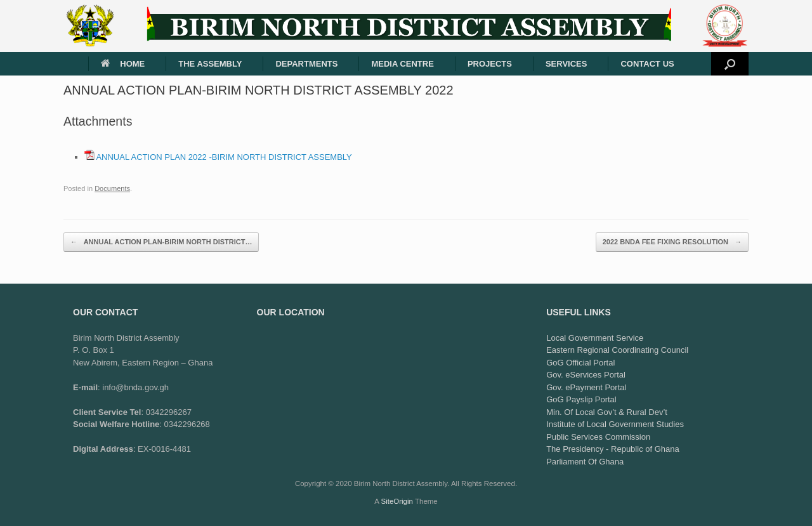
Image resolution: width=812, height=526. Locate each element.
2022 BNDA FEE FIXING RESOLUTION (672, 242)
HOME (123, 64)
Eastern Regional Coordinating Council (617, 350)
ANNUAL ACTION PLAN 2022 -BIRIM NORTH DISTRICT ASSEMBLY (224, 157)
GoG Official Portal (580, 363)
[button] (730, 64)
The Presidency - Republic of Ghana (613, 449)
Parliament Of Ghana (585, 462)
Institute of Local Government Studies (615, 424)
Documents (112, 188)
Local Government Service (595, 338)
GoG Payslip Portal (581, 399)
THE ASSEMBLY (210, 64)
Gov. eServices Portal (586, 375)
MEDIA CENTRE (402, 64)
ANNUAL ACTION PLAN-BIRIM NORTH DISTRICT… (161, 242)
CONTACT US (647, 64)
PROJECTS (490, 64)
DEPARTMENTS (306, 64)
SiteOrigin (397, 501)
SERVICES (566, 64)
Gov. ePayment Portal (586, 387)
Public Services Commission (598, 437)
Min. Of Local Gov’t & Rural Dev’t (607, 412)
